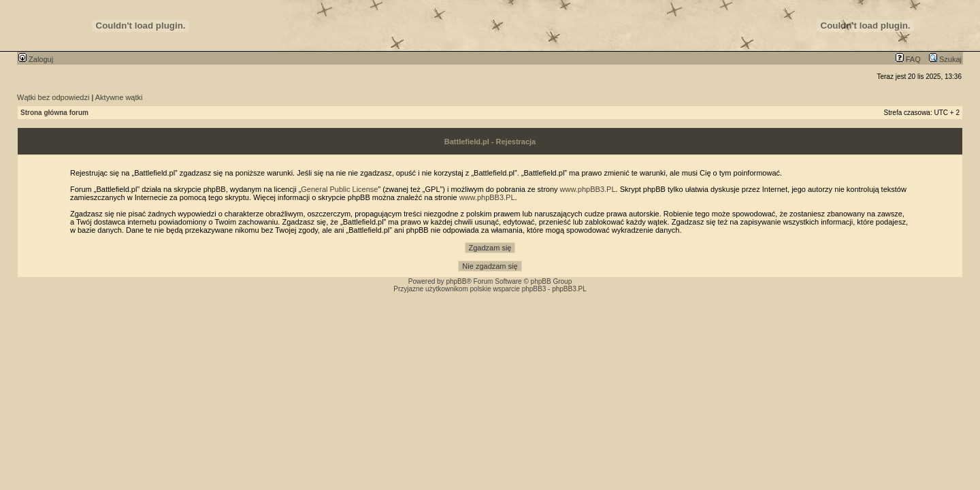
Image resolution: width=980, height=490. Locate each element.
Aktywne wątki (119, 97)
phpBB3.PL (569, 289)
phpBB (456, 281)
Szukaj (945, 59)
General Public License (339, 189)
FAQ (908, 59)
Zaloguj (36, 59)
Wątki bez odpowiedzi (53, 97)
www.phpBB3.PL (588, 189)
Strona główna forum (54, 113)
